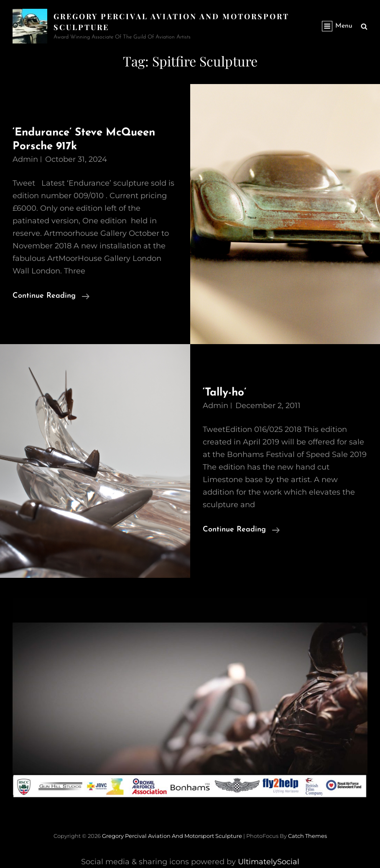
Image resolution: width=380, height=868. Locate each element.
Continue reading (51, 296)
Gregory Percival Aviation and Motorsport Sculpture (172, 836)
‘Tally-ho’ (224, 393)
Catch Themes (307, 836)
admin (25, 159)
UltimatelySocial (269, 862)
